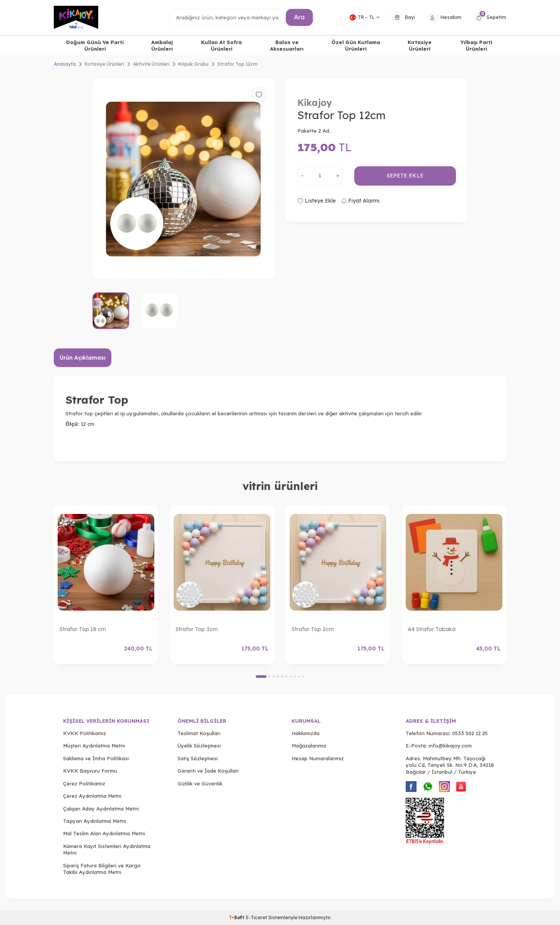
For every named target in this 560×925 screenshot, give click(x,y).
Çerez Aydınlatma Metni (92, 796)
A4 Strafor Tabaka (432, 629)
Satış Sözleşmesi (198, 758)
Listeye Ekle (317, 201)
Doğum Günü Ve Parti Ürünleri (95, 45)
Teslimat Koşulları (199, 733)
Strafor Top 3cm (197, 629)
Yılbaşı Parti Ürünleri (476, 45)
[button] (261, 677)
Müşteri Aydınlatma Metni (94, 746)
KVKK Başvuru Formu (90, 771)
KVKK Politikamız (85, 733)
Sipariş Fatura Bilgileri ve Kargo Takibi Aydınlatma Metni (102, 869)
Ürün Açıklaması (83, 358)
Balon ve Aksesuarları (287, 45)
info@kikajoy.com (450, 746)
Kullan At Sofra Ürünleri (221, 45)
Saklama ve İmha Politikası (96, 758)
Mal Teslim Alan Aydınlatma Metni (104, 833)
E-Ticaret (257, 917)
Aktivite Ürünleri (151, 64)
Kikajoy (315, 102)
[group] (183, 179)
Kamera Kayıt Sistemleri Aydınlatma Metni (107, 849)
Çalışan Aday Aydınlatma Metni (101, 809)
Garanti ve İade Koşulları (208, 771)
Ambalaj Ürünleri (162, 45)
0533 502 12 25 (470, 733)
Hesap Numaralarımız (318, 758)
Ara (299, 17)
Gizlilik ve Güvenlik (200, 783)
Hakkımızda (306, 733)
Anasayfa (65, 64)
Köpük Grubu (193, 64)
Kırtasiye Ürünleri (420, 45)
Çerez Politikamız (84, 783)
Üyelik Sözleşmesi (199, 746)
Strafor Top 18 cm (83, 629)
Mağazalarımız (309, 746)
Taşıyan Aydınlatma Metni (95, 821)
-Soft (237, 917)
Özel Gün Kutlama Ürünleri (356, 45)
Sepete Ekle (405, 176)
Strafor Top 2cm (313, 629)
